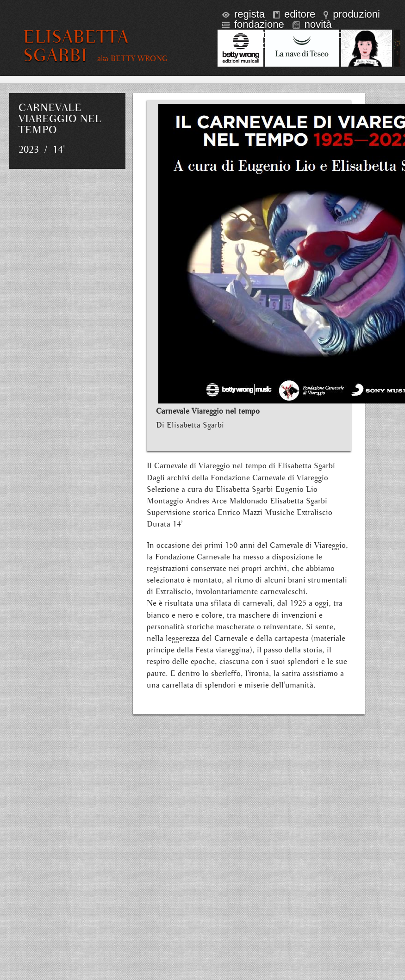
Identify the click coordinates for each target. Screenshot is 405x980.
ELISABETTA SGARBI (76, 46)
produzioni (352, 14)
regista (243, 14)
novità (312, 24)
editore (294, 14)
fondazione (253, 24)
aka (133, 59)
